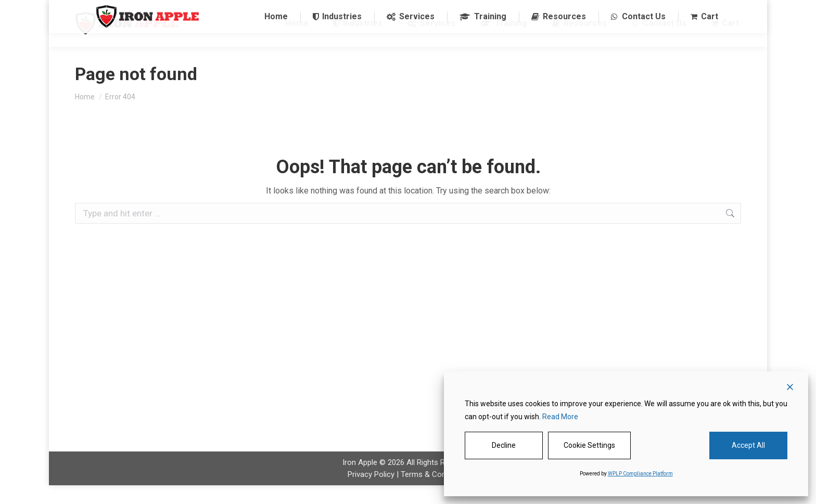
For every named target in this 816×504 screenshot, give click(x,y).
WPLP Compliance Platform (640, 474)
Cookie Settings (589, 445)
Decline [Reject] (504, 445)
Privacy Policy (371, 493)
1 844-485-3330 (249, 10)
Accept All (748, 445)
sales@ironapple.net (326, 10)
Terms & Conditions (435, 493)
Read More (560, 417)
